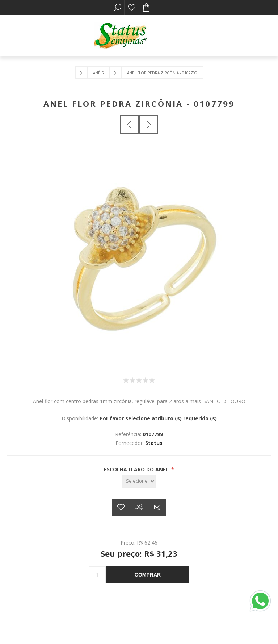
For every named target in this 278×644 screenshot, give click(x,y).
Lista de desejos (132, 7)
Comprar (148, 575)
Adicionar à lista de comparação (139, 507)
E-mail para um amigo (157, 507)
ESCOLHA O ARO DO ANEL (137, 469)
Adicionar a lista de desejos (121, 507)
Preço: (128, 543)
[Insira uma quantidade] (97, 575)
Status (154, 443)
